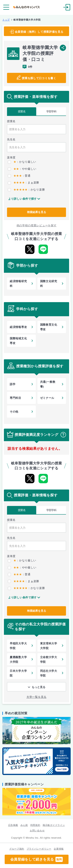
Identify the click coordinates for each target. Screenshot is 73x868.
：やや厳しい (22, 169)
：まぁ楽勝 (23, 182)
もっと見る (39, 687)
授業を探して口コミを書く (39, 78)
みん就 (24, 825)
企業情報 (59, 849)
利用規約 (35, 825)
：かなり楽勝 (26, 190)
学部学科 (51, 111)
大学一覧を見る (36, 697)
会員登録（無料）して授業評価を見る (39, 32)
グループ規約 (17, 849)
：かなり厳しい (22, 162)
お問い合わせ (37, 831)
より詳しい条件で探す (22, 199)
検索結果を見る (37, 212)
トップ (6, 20)
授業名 (22, 111)
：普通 (19, 176)
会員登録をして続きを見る (37, 859)
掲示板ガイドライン (54, 825)
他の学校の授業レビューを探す (37, 225)
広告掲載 (13, 825)
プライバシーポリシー (39, 849)
